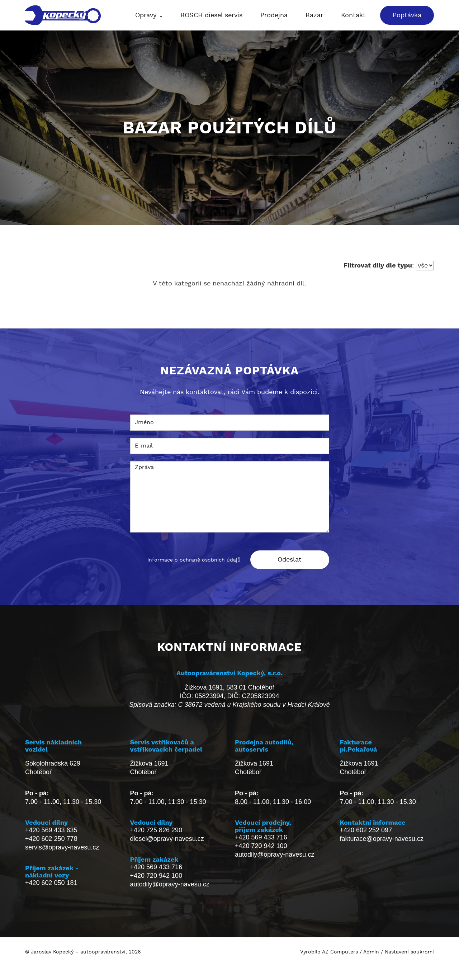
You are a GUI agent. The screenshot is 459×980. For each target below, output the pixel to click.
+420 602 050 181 (51, 883)
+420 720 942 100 (156, 876)
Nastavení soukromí (409, 952)
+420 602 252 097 (366, 830)
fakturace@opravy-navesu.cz (382, 839)
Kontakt (353, 15)
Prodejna (274, 15)
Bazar (314, 15)
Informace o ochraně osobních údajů (194, 560)
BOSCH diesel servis (211, 15)
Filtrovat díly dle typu (378, 265)
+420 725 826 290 (156, 830)
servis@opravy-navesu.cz (62, 847)
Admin (371, 952)
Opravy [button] (149, 15)
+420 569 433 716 (156, 867)
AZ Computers (340, 952)
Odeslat (290, 560)
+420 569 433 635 (51, 830)
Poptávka (407, 15)
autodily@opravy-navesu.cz (170, 884)
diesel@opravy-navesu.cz (167, 839)
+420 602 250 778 (51, 839)
